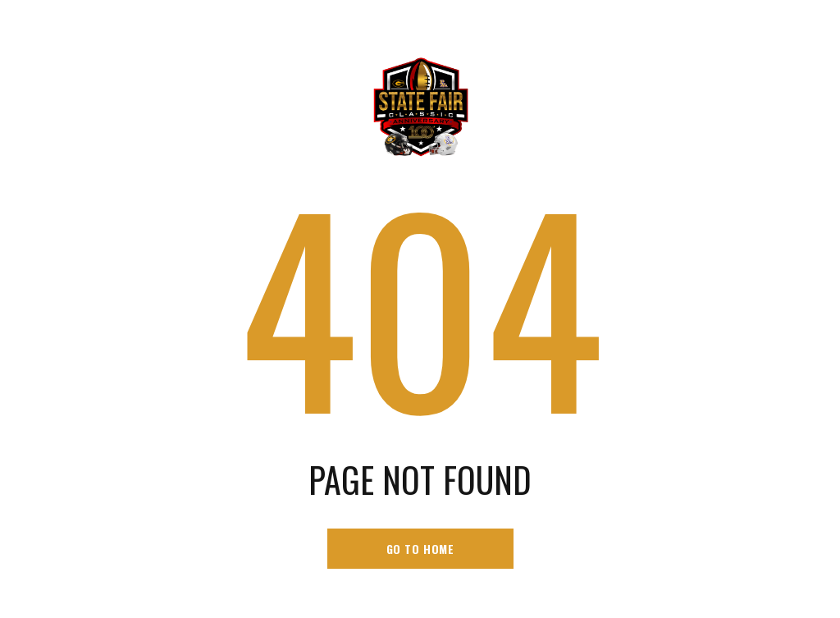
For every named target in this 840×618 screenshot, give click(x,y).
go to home (420, 549)
